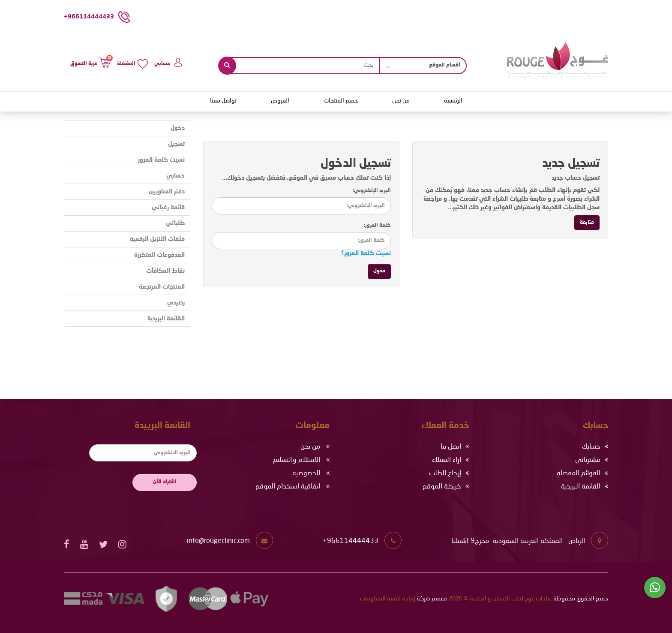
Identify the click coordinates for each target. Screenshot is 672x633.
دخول (178, 128)
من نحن (401, 101)
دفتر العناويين (167, 192)
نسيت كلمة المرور (161, 160)
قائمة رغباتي (168, 208)
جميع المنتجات (341, 101)
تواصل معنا (223, 101)
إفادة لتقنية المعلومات (388, 599)
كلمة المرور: (377, 226)
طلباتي (175, 223)
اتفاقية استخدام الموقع (288, 487)
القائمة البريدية (166, 319)
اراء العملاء (447, 460)
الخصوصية (306, 473)
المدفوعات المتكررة (159, 255)
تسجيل (176, 144)
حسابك (591, 447)
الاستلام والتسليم (297, 460)
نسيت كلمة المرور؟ (366, 253)
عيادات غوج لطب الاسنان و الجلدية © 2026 (500, 599)
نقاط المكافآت (165, 271)
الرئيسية (453, 101)
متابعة (587, 223)
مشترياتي (588, 460)
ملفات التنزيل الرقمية (157, 239)
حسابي (175, 176)
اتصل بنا (451, 447)
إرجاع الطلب (445, 473)
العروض (280, 101)
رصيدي (176, 303)
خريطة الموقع (442, 487)
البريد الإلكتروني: (372, 191)
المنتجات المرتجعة (162, 287)
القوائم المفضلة (579, 473)
